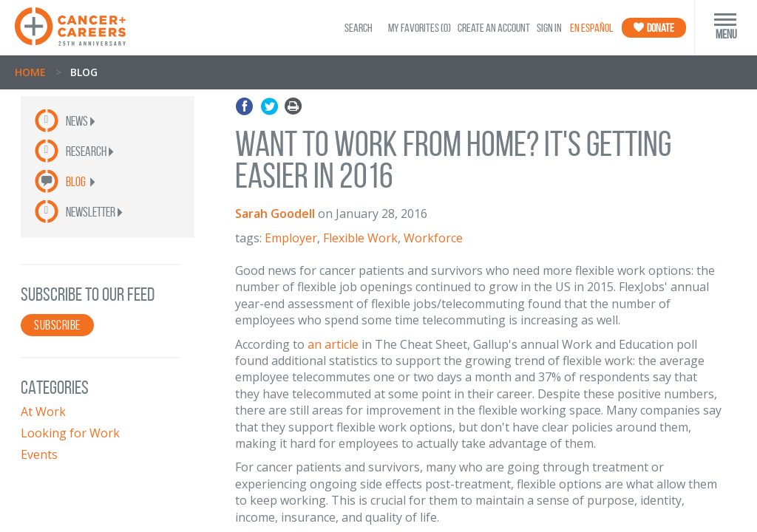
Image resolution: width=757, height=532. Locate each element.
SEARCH (359, 28)
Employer (291, 238)
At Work (43, 412)
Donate (654, 28)
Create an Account (494, 28)
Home (30, 72)
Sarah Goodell (275, 214)
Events (39, 454)
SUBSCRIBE (57, 325)
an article (333, 344)
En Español (591, 28)
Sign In (549, 28)
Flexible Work (360, 238)
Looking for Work (70, 433)
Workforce (433, 238)
